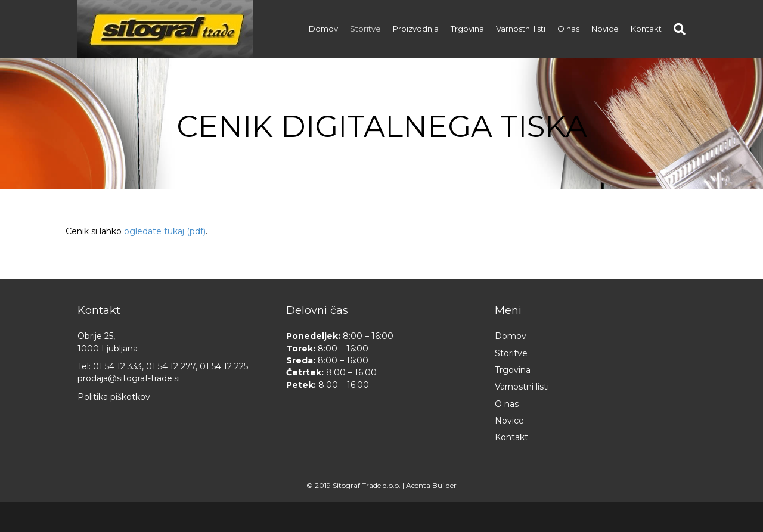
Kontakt (646, 29)
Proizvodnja (416, 29)
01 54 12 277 (171, 366)
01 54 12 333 (117, 366)
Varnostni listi (521, 29)
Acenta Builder (431, 485)
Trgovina (467, 29)
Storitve (365, 29)
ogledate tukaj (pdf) (165, 231)
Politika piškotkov (114, 397)
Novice (605, 29)
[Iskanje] (677, 29)
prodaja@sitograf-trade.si (129, 378)
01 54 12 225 (224, 366)
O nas (568, 29)
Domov (323, 29)
